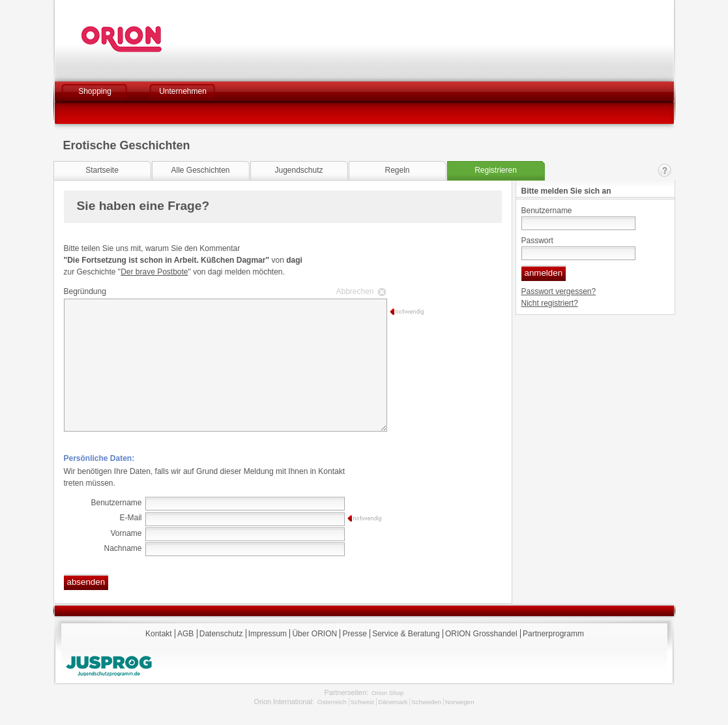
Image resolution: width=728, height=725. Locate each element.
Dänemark (393, 702)
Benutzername (547, 211)
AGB (185, 634)
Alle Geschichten (200, 170)
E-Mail (130, 518)
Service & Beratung (406, 634)
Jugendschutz (298, 170)
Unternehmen (183, 91)
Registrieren (496, 170)
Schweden (426, 702)
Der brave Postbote (154, 272)
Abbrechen (355, 291)
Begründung (224, 291)
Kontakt (665, 170)
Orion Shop (387, 693)
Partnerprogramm (553, 634)
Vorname (126, 533)
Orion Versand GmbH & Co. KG (157, 39)
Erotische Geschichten (127, 145)
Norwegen (460, 702)
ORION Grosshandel (481, 634)
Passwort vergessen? (559, 291)
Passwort (537, 241)
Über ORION (314, 634)
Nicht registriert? (550, 303)
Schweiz (362, 702)
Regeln (397, 170)
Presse (354, 634)
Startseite (102, 170)
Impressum (268, 634)
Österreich (332, 702)
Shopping (95, 91)
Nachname (123, 548)
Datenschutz (221, 634)
